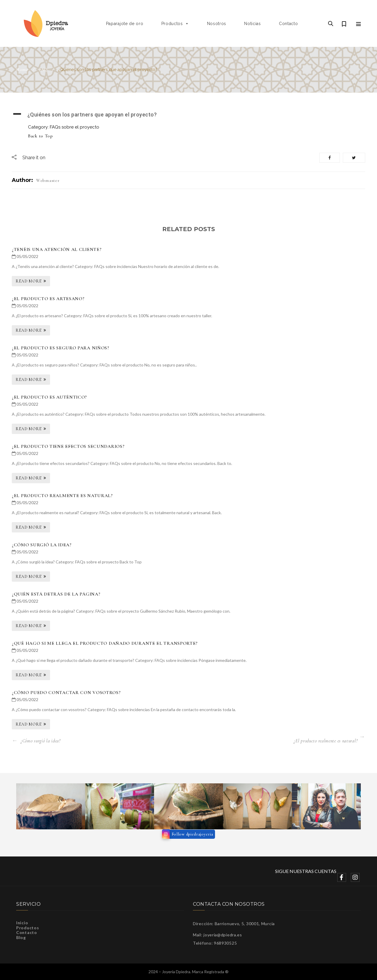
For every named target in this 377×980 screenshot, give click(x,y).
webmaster (48, 180)
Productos (175, 24)
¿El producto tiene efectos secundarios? (68, 446)
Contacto (288, 24)
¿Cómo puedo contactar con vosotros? (66, 693)
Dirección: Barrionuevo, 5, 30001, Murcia (234, 924)
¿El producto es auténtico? (49, 397)
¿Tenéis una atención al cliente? (57, 249)
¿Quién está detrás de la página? (56, 594)
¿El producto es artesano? (48, 299)
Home (22, 70)
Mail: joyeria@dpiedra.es (218, 935)
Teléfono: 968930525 (215, 943)
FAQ (43, 70)
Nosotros (217, 24)
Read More (29, 281)
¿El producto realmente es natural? (62, 496)
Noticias (253, 24)
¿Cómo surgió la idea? (42, 545)
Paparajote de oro (125, 24)
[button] (188, 115)
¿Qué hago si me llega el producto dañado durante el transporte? (105, 643)
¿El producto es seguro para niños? (61, 348)
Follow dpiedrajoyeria (192, 834)
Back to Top (40, 136)
